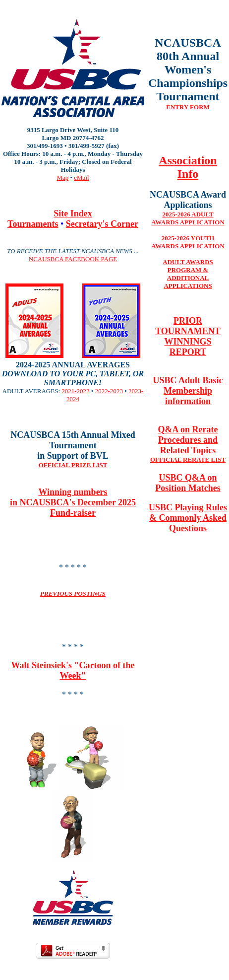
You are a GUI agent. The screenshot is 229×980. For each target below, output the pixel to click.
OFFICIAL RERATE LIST (188, 459)
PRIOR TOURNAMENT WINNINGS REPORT (188, 336)
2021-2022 (75, 391)
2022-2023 (109, 391)
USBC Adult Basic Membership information (188, 391)
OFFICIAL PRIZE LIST (73, 465)
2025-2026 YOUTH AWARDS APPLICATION (188, 242)
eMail (81, 177)
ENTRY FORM (188, 107)
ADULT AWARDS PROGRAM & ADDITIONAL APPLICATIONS (188, 274)
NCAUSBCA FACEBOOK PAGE (73, 259)
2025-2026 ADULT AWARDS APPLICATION (188, 218)
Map (62, 177)
